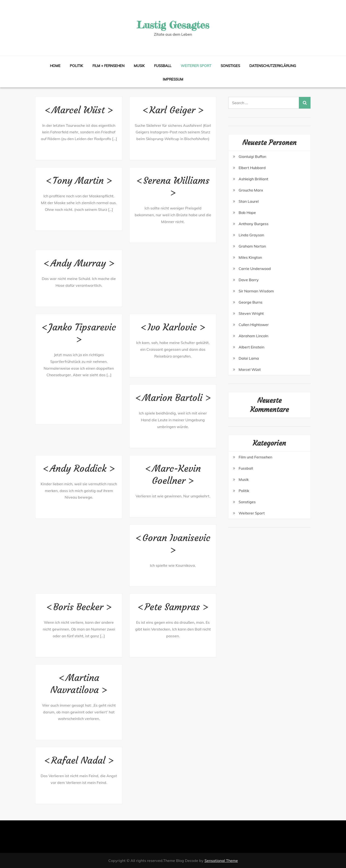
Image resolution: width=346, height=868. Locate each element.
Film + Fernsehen (108, 66)
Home (55, 66)
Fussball (163, 66)
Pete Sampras (172, 607)
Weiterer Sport (196, 66)
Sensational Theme (221, 861)
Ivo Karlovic (172, 327)
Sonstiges (230, 66)
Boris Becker (78, 607)
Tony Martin (78, 181)
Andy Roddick (78, 468)
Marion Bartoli (172, 398)
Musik (139, 66)
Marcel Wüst (78, 110)
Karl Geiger (172, 110)
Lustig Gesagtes (173, 25)
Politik (76, 66)
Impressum (173, 79)
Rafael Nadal (78, 760)
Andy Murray (78, 263)
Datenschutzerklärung (273, 66)
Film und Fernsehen (255, 457)
